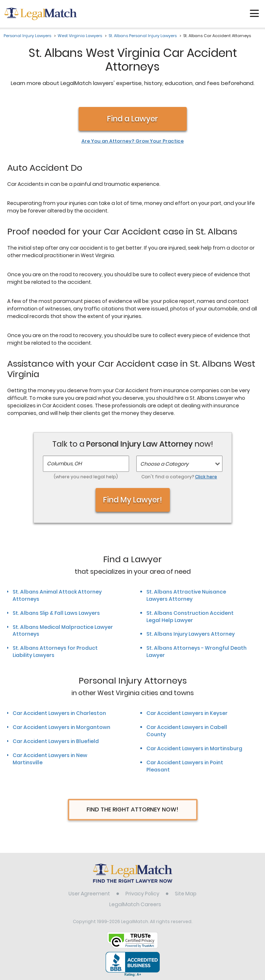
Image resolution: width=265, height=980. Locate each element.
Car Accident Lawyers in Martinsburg (194, 748)
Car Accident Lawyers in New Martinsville (50, 759)
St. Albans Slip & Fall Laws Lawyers (56, 613)
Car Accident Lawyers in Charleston (59, 713)
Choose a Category (164, 464)
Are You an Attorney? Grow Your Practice (133, 141)
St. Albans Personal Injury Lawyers (143, 36)
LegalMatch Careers (135, 904)
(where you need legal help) (86, 477)
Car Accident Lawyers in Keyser (187, 713)
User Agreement (89, 894)
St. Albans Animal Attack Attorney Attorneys (57, 595)
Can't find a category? (179, 477)
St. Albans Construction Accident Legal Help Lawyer (190, 617)
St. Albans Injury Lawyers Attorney (191, 634)
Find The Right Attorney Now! (132, 809)
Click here (206, 477)
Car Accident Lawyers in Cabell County (187, 731)
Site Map (186, 894)
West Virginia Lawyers (80, 36)
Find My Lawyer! (133, 500)
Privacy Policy (142, 894)
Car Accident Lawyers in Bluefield (56, 741)
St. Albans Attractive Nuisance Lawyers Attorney (186, 595)
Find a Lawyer (132, 119)
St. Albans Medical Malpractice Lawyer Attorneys (63, 631)
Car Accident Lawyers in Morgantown (61, 727)
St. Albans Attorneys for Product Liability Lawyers (55, 652)
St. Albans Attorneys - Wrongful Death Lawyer (196, 652)
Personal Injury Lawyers (27, 36)
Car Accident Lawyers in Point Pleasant (185, 766)
